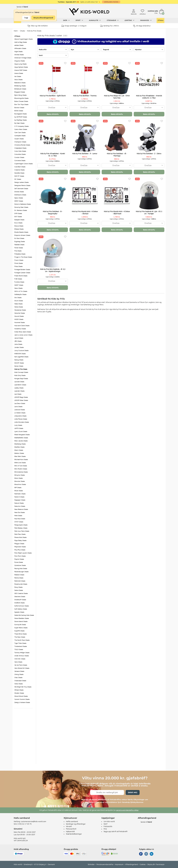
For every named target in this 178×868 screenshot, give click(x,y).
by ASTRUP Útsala (21, 117)
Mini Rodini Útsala (21, 469)
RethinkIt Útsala (20, 581)
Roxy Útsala (18, 587)
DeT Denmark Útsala (21, 189)
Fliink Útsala (19, 263)
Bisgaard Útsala (20, 92)
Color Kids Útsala (20, 151)
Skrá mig (133, 792)
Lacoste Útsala (19, 382)
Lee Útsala (18, 394)
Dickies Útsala (19, 192)
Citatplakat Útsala (20, 148)
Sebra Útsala (19, 590)
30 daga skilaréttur (142, 26)
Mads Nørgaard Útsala (22, 435)
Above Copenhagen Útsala (23, 39)
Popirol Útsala (19, 559)
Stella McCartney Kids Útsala (24, 615)
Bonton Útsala (19, 108)
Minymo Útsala (20, 475)
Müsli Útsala (19, 491)
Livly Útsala (18, 425)
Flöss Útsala (18, 266)
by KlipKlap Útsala (21, 120)
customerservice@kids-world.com (33, 822)
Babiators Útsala (20, 83)
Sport (79, 20)
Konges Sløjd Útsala (21, 379)
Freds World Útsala (21, 276)
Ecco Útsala (18, 223)
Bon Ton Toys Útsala (21, 105)
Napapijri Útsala (20, 500)
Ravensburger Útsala (21, 572)
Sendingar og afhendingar (76, 824)
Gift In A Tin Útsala (21, 291)
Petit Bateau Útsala (21, 528)
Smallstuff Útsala (20, 600)
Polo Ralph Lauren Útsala (23, 553)
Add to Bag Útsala (21, 42)
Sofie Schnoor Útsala (22, 606)
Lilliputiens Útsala (20, 416)
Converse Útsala (20, 161)
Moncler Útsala (20, 481)
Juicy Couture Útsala (21, 351)
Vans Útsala (18, 662)
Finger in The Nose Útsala (23, 257)
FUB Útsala (18, 279)
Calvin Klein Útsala (21, 129)
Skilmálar (91, 864)
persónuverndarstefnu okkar (127, 810)
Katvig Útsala (19, 360)
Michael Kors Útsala (21, 460)
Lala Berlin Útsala (20, 385)
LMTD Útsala (19, 428)
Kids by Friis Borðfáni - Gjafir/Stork (53, 96)
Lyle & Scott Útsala (21, 432)
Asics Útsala (18, 80)
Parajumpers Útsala (21, 525)
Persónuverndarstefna (105, 864)
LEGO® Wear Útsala (21, 400)
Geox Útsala (18, 288)
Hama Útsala (19, 307)
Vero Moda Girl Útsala (22, 668)
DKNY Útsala (19, 201)
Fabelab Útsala (19, 245)
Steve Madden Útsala (22, 618)
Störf (105, 824)
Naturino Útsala (20, 506)
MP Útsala (18, 488)
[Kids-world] (89, 12)
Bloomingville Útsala (21, 98)
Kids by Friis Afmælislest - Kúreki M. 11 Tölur (53, 155)
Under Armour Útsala (22, 656)
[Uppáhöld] (65, 63)
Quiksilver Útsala (20, 565)
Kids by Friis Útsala (34, 31)
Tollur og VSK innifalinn (38, 26)
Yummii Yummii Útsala (22, 699)
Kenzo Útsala (19, 366)
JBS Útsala (18, 341)
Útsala (160, 20)
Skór (66, 20)
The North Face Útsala (22, 640)
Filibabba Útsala (20, 254)
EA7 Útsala (18, 217)
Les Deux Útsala (20, 404)
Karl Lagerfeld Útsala (21, 357)
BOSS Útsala (19, 111)
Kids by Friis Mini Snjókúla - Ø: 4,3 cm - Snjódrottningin (53, 270)
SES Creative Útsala (21, 593)
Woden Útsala (19, 693)
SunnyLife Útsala (20, 625)
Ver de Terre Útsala (21, 665)
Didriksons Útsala (20, 195)
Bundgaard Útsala (21, 114)
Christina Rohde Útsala (22, 145)
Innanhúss (146, 20)
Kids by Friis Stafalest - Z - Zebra (149, 154)
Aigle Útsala (18, 52)
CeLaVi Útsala (19, 139)
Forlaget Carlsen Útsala (22, 273)
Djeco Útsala (19, 198)
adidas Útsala (19, 45)
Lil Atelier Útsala (20, 413)
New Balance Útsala (21, 509)
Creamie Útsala (19, 170)
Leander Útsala (19, 391)
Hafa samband (22, 818)
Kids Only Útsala (20, 375)
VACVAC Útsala (20, 659)
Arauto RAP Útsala (21, 70)
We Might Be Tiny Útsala (23, 687)
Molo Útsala (19, 478)
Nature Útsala (19, 503)
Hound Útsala (19, 316)
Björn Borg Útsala (20, 95)
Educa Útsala (19, 226)
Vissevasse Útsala (20, 681)
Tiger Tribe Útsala (20, 643)
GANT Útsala (19, 285)
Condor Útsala (19, 157)
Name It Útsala (19, 497)
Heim (16, 31)
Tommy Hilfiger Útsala (22, 653)
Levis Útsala (18, 407)
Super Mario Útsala (21, 628)
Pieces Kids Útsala (20, 537)
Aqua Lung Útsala (20, 64)
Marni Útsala (19, 450)
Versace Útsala (19, 671)
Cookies (143, 864)
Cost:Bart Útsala (20, 167)
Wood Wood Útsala (21, 696)
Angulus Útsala (20, 61)
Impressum (119, 864)
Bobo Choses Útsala (21, 101)
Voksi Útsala (19, 684)
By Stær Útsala (19, 123)
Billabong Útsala (20, 86)
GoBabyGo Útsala (20, 295)
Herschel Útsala (20, 313)
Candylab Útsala (20, 136)
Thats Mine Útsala (21, 634)
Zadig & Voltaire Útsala (22, 702)
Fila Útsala (18, 251)
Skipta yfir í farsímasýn (156, 864)
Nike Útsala (18, 516)
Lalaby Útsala (19, 388)
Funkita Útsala (19, 282)
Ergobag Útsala (20, 242)
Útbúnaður (113, 20)
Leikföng (129, 20)
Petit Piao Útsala (20, 534)
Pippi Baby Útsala (20, 541)
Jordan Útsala (19, 347)
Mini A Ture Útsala (21, 466)
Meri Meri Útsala (20, 456)
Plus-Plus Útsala (20, 550)
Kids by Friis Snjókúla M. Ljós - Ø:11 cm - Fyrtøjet (149, 213)
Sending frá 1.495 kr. (110, 26)
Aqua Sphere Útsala (21, 67)
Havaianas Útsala (20, 310)
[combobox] (53, 108)
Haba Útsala (18, 304)
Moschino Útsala (20, 484)
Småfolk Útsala (19, 603)
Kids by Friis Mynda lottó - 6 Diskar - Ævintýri (85, 213)
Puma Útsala (19, 562)
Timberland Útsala (21, 646)
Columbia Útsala (20, 154)
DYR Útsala (18, 214)
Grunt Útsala (19, 301)
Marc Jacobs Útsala (21, 441)
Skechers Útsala (20, 597)
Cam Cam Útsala (20, 133)
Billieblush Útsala (20, 89)
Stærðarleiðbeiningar (74, 834)
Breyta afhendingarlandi (43, 18)
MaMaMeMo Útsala (21, 438)
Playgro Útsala (19, 544)
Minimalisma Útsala (21, 472)
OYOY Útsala (19, 522)
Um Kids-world (109, 822)
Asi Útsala (18, 76)
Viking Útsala (19, 674)
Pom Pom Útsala (20, 556)
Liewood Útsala (20, 410)
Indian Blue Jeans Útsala (23, 332)
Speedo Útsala (19, 612)
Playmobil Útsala (20, 547)
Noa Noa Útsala (20, 519)
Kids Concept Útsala (21, 372)
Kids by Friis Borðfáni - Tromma (85, 96)
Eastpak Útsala (19, 220)
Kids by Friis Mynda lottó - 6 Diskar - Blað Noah (117, 213)
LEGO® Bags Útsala (21, 397)
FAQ (105, 829)
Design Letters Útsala (21, 182)
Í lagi (26, 18)
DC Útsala (18, 179)
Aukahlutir (95, 20)
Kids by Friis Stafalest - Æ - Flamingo (117, 155)
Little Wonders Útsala (22, 422)
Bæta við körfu (53, 114)
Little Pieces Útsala (21, 419)
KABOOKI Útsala (20, 354)
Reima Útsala (19, 578)
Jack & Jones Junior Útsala (23, 335)
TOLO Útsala (19, 650)
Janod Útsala (19, 338)
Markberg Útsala (20, 444)
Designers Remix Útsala (22, 185)
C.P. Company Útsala (21, 126)
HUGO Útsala (19, 319)
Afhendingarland (132, 864)
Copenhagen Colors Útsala (23, 164)
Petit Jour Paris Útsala (22, 531)
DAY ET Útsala (19, 176)
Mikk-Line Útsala (20, 463)
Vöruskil (69, 826)
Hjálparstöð (70, 832)
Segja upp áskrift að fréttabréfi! (116, 832)
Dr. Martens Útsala (21, 210)
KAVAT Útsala (19, 363)
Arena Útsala (19, 73)
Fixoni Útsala (19, 260)
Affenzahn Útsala (20, 48)
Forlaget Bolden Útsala (22, 270)
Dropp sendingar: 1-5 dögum (74, 26)
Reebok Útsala (19, 575)
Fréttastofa (108, 826)
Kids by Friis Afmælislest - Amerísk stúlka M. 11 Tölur (149, 97)
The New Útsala (20, 637)
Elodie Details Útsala (21, 232)
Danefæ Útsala (19, 173)
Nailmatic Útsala (20, 494)
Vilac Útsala (18, 678)
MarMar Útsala (19, 447)
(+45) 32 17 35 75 (25, 824)
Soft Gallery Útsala (21, 609)
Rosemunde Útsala (21, 584)
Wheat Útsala (19, 690)
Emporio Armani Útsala (22, 235)
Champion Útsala (20, 142)
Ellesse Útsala (19, 229)
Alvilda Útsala (19, 55)
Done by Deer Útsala (21, 207)
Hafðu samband (72, 822)
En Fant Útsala (19, 238)
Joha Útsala (18, 344)
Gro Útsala (18, 298)
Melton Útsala (19, 453)
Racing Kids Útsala (21, 569)
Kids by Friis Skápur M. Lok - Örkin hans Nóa (117, 97)
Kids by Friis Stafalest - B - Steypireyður (53, 213)
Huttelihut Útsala (20, 329)
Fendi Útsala (19, 248)
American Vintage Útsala (23, 58)
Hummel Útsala (20, 323)
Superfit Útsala (19, 631)
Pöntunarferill (71, 829)
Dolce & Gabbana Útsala (23, 204)
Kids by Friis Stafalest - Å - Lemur (85, 154)
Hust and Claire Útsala (22, 326)
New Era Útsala (20, 513)
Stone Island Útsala (21, 622)
